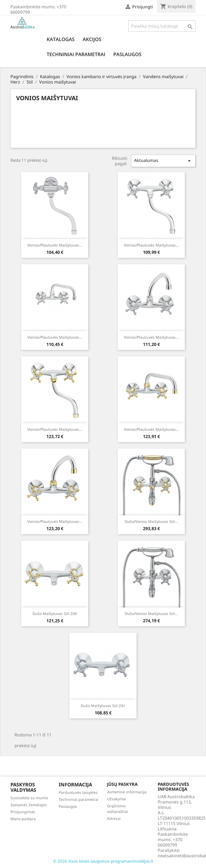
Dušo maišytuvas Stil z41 (103, 706)
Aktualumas (163, 161)
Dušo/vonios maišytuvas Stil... (151, 521)
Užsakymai (117, 799)
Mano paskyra (23, 819)
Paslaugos (127, 54)
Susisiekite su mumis (29, 798)
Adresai (114, 818)
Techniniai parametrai (76, 54)
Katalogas (61, 39)
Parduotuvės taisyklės (78, 792)
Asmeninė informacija (127, 792)
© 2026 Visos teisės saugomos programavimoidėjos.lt (103, 861)
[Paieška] (162, 26)
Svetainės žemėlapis (29, 805)
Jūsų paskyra (122, 784)
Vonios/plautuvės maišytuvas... (55, 245)
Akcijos (92, 39)
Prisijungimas (23, 812)
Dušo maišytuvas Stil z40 (55, 614)
